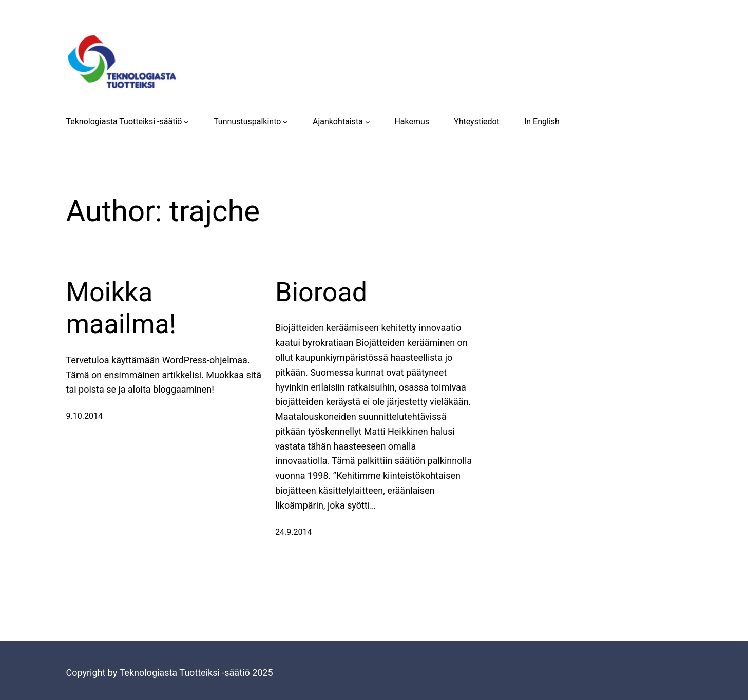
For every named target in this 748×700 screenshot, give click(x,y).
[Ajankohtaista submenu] (368, 122)
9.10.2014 (84, 416)
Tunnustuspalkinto (247, 121)
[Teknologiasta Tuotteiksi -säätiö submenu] (186, 122)
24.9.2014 (293, 532)
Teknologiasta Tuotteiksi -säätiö (124, 121)
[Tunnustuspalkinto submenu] (285, 122)
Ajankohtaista (338, 121)
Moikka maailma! (121, 308)
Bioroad (321, 292)
